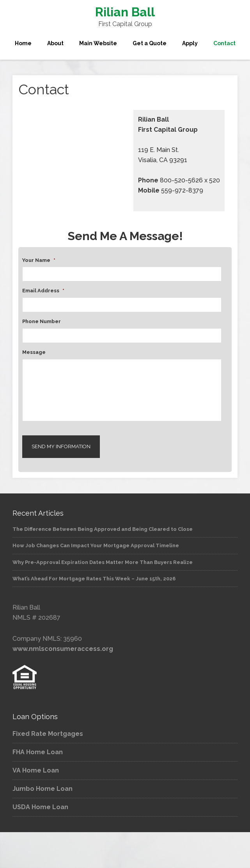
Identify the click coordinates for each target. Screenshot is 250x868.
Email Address (43, 291)
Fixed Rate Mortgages (48, 734)
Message (34, 352)
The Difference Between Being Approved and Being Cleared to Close (103, 529)
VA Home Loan (36, 770)
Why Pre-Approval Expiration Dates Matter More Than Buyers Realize (103, 562)
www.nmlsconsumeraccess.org (63, 649)
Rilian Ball (125, 12)
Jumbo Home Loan (43, 789)
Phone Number (42, 321)
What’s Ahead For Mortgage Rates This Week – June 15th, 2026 (94, 579)
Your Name (39, 260)
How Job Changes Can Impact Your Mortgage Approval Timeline (96, 545)
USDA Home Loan (40, 807)
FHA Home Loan (38, 752)
